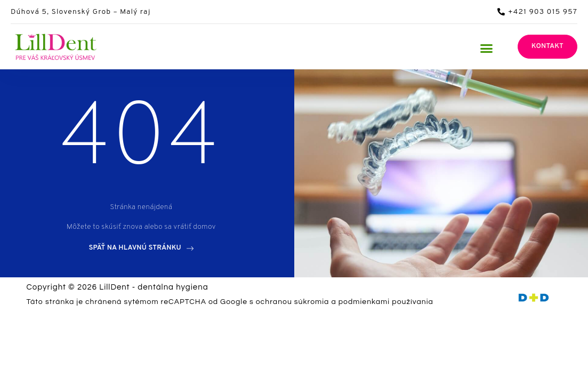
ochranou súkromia (293, 302)
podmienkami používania (386, 302)
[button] (486, 48)
